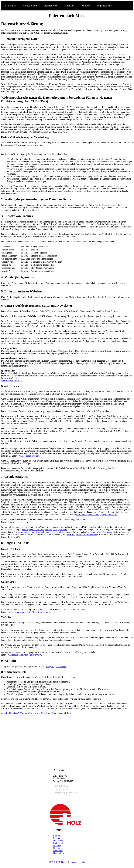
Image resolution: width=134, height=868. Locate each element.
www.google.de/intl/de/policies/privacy (24, 655)
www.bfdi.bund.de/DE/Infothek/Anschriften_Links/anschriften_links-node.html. (36, 713)
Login (82, 862)
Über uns (57, 846)
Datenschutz (59, 853)
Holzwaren (58, 841)
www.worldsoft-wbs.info (29, 456)
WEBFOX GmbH (59, 862)
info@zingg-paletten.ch (56, 666)
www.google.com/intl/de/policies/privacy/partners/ (45, 529)
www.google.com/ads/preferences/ (82, 534)
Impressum (58, 851)
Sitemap (73, 862)
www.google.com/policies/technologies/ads (36, 532)
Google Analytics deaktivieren (14, 522)
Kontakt (57, 848)
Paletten (57, 838)
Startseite (57, 836)
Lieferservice (59, 843)
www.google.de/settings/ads (101, 532)
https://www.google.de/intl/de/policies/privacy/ (29, 612)
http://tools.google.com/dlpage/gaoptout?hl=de (97, 515)
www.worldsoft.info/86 (11, 381)
